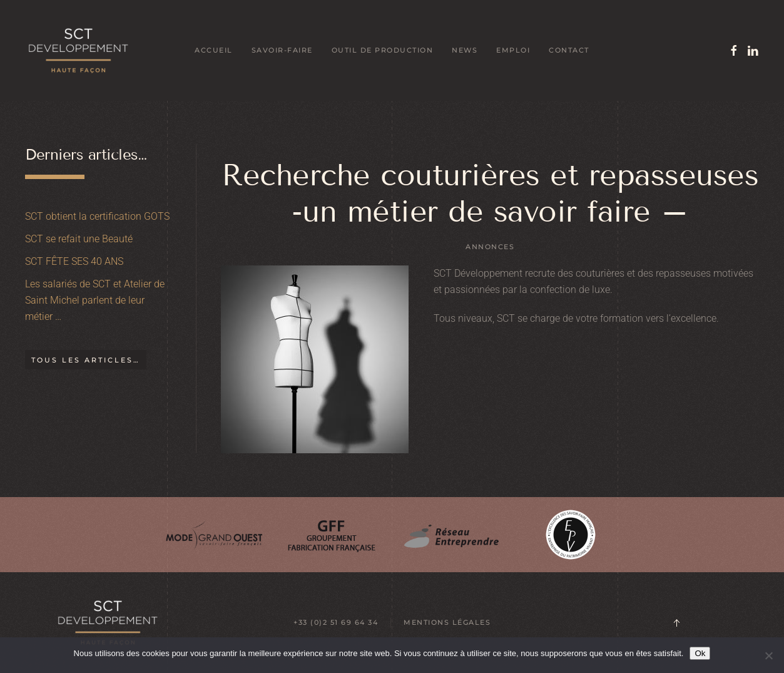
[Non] (768, 655)
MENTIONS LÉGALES (447, 622)
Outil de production (383, 50)
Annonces (490, 247)
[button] (676, 623)
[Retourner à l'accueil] (78, 50)
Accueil (214, 50)
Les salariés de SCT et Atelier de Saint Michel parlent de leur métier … (95, 300)
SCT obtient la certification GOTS (97, 216)
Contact (569, 50)
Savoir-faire (282, 50)
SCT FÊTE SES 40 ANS (74, 261)
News (465, 50)
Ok (700, 653)
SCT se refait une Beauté (79, 239)
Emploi (513, 50)
